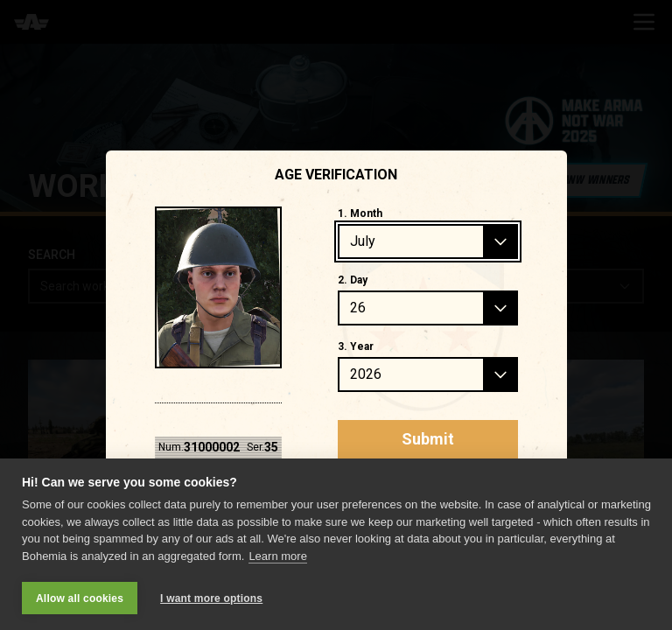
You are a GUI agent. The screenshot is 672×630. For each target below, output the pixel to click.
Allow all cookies (80, 598)
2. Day (353, 280)
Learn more (277, 556)
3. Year (356, 346)
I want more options (211, 598)
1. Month (360, 213)
